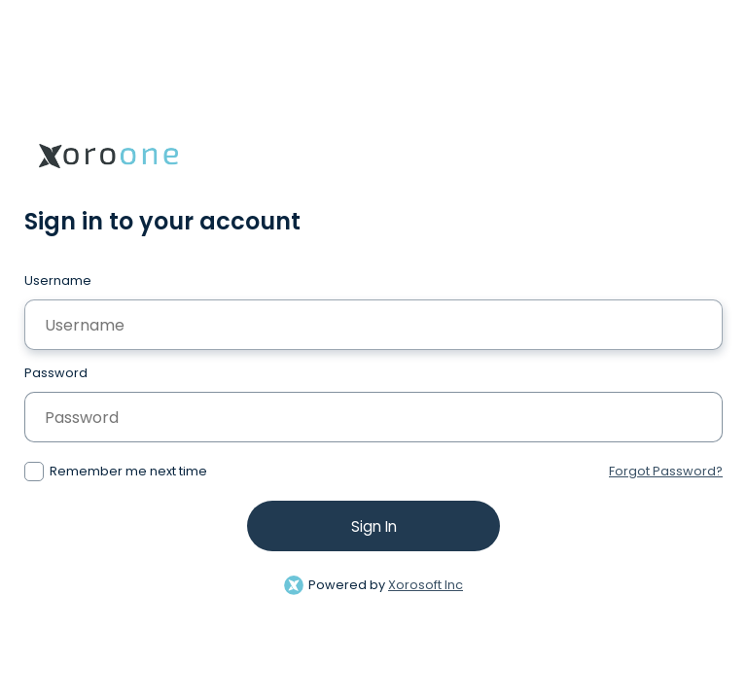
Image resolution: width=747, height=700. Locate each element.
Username (58, 280)
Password (56, 373)
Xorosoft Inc (426, 585)
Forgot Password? (666, 471)
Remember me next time (128, 471)
